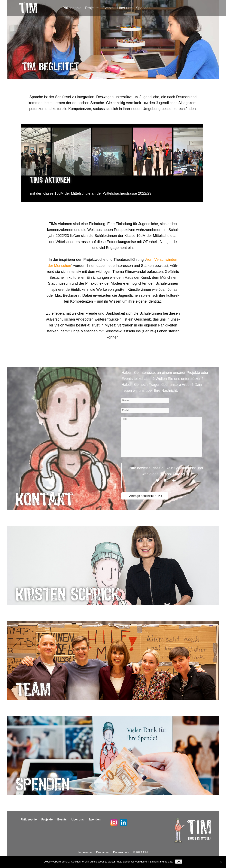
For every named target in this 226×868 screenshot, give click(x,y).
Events (108, 8)
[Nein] (221, 862)
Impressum (86, 852)
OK (179, 862)
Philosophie (72, 8)
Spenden (143, 8)
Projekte (92, 8)
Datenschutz (122, 852)
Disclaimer (103, 852)
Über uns (125, 8)
